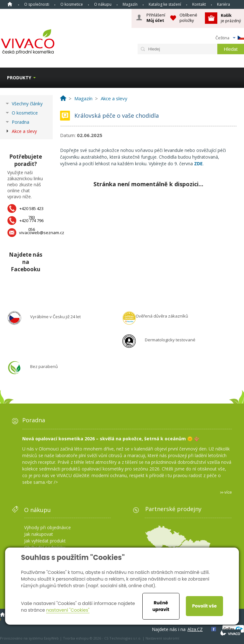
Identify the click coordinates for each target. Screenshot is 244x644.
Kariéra (224, 4)
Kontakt (199, 4)
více (228, 492)
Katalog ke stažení (165, 4)
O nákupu (103, 4)
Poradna (20, 122)
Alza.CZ (195, 629)
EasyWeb (51, 638)
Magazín (130, 4)
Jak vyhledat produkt (45, 541)
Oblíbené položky (188, 18)
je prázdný (231, 18)
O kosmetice (72, 4)
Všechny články (27, 104)
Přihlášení (156, 18)
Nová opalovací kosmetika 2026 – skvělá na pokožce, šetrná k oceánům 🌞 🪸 (111, 439)
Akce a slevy (24, 131)
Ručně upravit (161, 606)
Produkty (19, 78)
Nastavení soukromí (162, 638)
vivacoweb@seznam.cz (42, 233)
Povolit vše (204, 606)
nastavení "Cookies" (68, 610)
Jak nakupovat (39, 534)
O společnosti (37, 4)
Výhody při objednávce (47, 527)
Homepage (10, 4)
